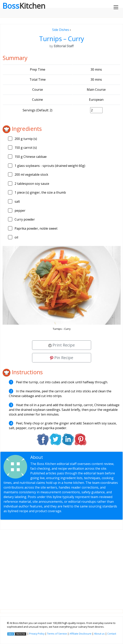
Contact (112, 634)
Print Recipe (62, 345)
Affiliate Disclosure (80, 634)
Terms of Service (57, 634)
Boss (24, 6)
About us (99, 634)
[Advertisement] (61, 566)
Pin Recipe (62, 358)
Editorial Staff (58, 457)
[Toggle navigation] (116, 7)
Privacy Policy (37, 634)
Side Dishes (61, 30)
